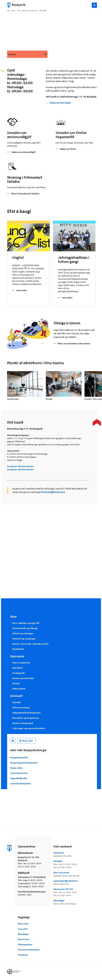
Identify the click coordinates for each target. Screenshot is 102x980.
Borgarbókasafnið (19, 757)
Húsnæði (17, 702)
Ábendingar (67, 902)
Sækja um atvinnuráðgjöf (23, 152)
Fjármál (16, 683)
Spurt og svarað (67, 874)
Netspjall (67, 864)
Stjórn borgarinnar (21, 663)
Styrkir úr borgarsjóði (23, 723)
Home (8, 11)
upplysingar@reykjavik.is (67, 883)
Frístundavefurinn (19, 773)
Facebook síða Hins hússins (20, 466)
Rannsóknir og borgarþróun (26, 718)
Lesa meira (21, 290)
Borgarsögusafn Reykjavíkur (24, 763)
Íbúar (13, 10)
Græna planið (19, 689)
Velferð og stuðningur (23, 633)
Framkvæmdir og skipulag (25, 628)
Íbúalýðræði (18, 649)
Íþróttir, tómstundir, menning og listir (30, 644)
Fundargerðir (19, 673)
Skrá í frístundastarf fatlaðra (25, 194)
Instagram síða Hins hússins (21, 469)
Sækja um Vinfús (68, 149)
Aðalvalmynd (94, 5)
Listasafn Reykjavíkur (21, 783)
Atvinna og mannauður (23, 678)
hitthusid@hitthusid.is (53, 492)
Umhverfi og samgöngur (24, 639)
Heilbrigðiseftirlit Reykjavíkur (26, 713)
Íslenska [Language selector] (13, 741)
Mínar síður (28, 741)
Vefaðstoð (67, 854)
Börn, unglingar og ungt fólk (27, 10)
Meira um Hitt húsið (60, 103)
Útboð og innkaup (21, 708)
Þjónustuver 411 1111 (67, 892)
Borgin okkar (16, 768)
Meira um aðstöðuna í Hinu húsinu (74, 343)
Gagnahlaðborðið (19, 778)
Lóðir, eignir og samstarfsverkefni (29, 728)
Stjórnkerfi (17, 668)
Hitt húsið (43, 10)
